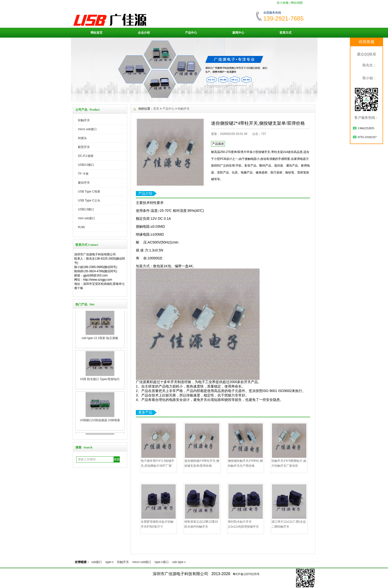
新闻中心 (238, 33)
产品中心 (191, 33)
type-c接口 (162, 562)
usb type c (179, 562)
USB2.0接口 (86, 209)
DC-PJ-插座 (86, 156)
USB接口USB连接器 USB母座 (100, 424)
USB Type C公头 (89, 200)
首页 (156, 109)
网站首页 (97, 33)
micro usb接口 (87, 129)
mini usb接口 (86, 218)
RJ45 (81, 227)
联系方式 (286, 33)
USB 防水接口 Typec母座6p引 (100, 383)
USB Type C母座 (89, 192)
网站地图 (297, 3)
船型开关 (84, 147)
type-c (109, 562)
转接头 (82, 138)
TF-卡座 (83, 174)
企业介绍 (144, 33)
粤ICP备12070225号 (246, 574)
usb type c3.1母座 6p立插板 (100, 342)
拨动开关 (84, 183)
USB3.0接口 (86, 165)
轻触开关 (84, 120)
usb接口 (97, 562)
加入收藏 (283, 3)
